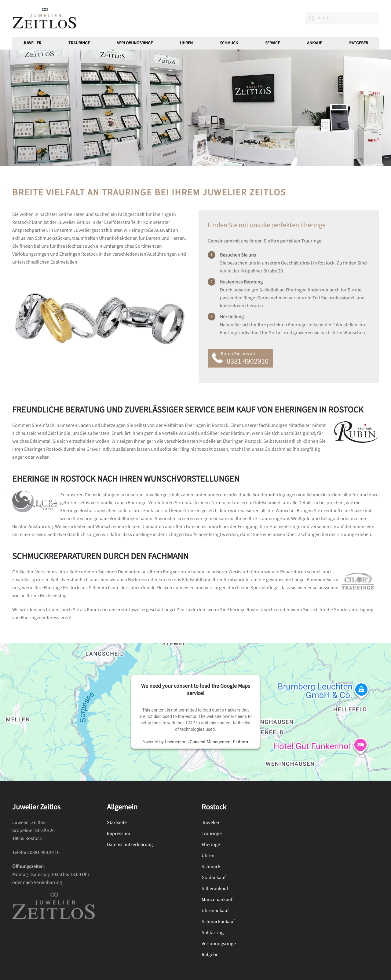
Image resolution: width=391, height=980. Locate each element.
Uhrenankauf (215, 911)
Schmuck (211, 867)
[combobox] (342, 18)
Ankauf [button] (314, 43)
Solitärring (213, 933)
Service (272, 43)
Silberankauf (215, 889)
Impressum (119, 834)
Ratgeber (359, 43)
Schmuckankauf (218, 922)
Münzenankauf (217, 900)
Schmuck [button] (229, 43)
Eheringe (211, 845)
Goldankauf (214, 878)
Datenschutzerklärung (130, 845)
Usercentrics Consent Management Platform (207, 741)
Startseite (117, 823)
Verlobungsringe (135, 43)
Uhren (186, 43)
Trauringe (79, 43)
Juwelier (32, 43)
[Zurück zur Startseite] (44, 18)
